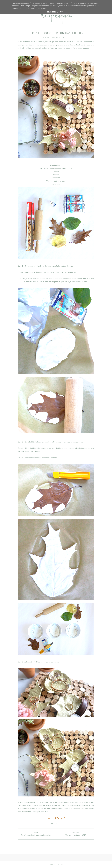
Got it (63, 12)
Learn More (53, 12)
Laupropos (58, 864)
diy (64, 38)
